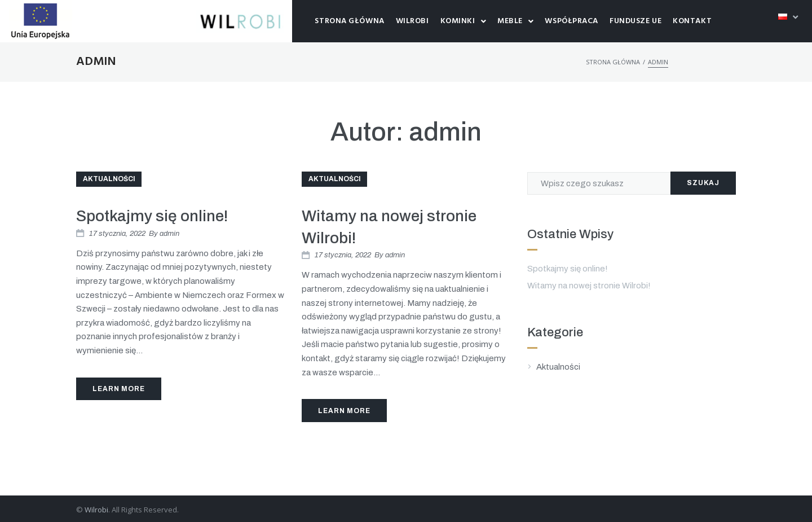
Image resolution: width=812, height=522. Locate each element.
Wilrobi (96, 510)
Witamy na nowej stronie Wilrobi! (589, 286)
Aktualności (109, 179)
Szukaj (703, 183)
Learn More (119, 389)
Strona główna (613, 62)
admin (169, 234)
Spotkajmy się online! (152, 216)
